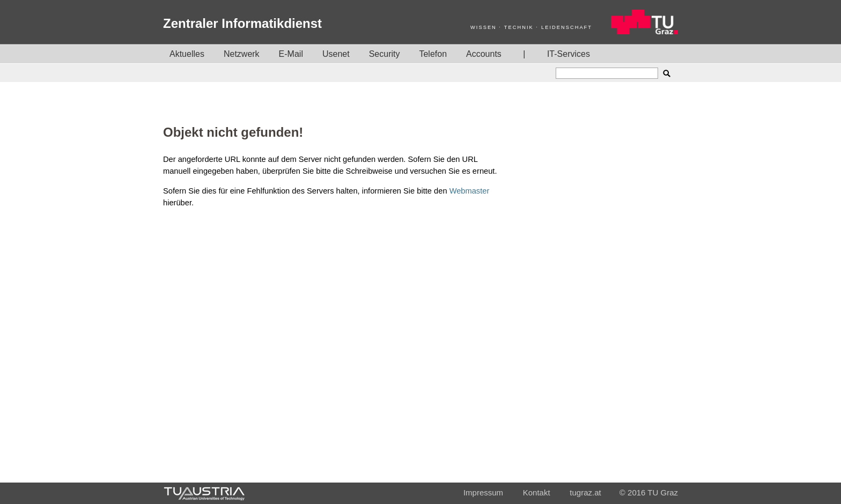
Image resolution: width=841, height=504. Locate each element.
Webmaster (470, 191)
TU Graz (663, 492)
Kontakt (537, 492)
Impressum (483, 492)
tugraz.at (585, 492)
